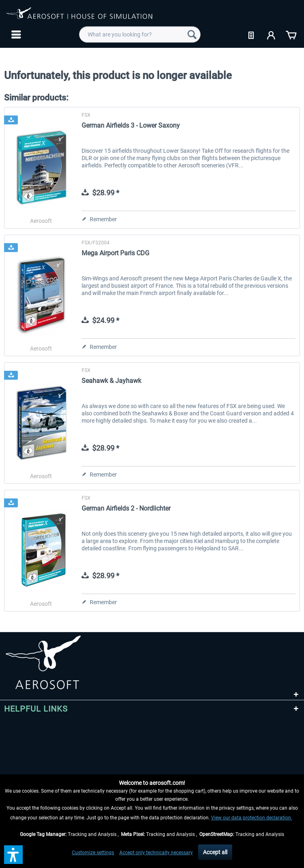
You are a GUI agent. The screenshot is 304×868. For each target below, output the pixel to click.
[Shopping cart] (291, 34)
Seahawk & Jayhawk (111, 381)
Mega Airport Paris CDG (115, 253)
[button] (13, 855)
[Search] (192, 34)
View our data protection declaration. (252, 818)
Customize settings (93, 853)
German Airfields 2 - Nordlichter (126, 508)
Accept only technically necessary (156, 853)
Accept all (215, 852)
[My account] (272, 34)
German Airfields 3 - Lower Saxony (131, 125)
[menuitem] (15, 34)
